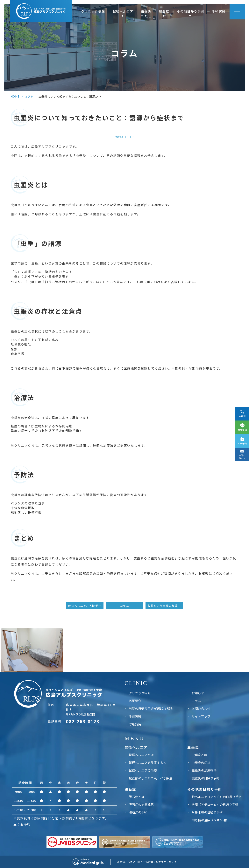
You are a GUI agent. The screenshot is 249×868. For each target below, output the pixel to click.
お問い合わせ (201, 708)
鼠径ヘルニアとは (141, 755)
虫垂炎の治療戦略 (204, 770)
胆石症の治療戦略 (141, 804)
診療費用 (135, 724)
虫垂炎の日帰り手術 (206, 778)
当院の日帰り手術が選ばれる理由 (152, 708)
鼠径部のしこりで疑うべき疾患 (151, 778)
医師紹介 (135, 701)
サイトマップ (201, 716)
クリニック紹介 (140, 693)
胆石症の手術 (138, 812)
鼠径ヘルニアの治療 (143, 770)
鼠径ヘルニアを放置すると (147, 762)
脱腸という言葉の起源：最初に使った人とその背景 (165, 606)
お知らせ (198, 693)
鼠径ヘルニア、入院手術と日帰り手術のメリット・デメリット (86, 606)
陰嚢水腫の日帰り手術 (207, 812)
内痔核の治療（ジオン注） (210, 820)
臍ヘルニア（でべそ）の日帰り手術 (217, 797)
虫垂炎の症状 (201, 762)
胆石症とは (137, 797)
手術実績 (219, 11)
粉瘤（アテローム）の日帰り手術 (215, 804)
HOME (15, 96)
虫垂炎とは (199, 755)
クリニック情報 (93, 11)
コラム (29, 96)
